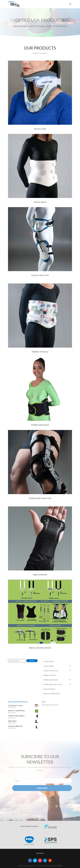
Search (32, 661)
